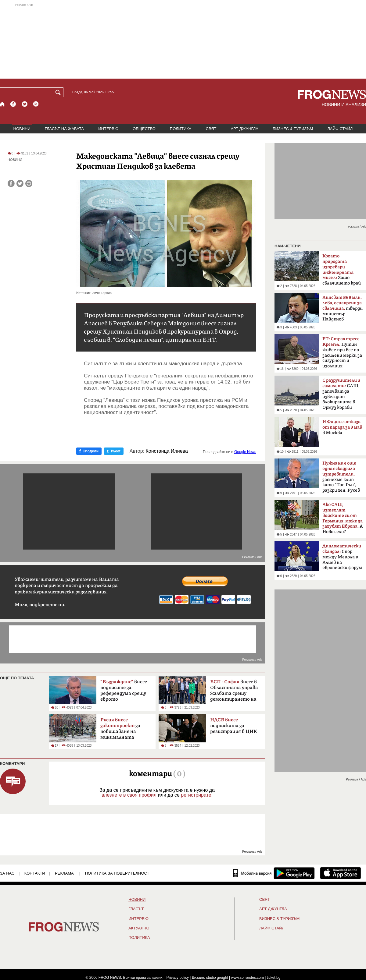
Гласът (136, 909)
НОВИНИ (22, 129)
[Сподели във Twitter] (20, 184)
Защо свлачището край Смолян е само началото (342, 271)
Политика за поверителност (117, 873)
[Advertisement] (183, 41)
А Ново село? (343, 518)
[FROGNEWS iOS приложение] (341, 873)
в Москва (342, 427)
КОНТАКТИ (35, 873)
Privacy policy (178, 978)
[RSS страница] (36, 104)
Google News (245, 452)
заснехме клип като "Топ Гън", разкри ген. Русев (341, 477)
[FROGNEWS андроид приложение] (294, 873)
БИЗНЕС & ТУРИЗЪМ (293, 129)
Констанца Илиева (167, 451)
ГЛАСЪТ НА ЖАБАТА (64, 129)
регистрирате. (197, 795)
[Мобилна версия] (252, 873)
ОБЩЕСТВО (144, 129)
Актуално (139, 928)
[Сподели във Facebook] (11, 184)
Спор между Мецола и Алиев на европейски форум (342, 557)
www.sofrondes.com (248, 978)
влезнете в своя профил (129, 795)
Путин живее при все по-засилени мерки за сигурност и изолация (342, 352)
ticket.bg (274, 978)
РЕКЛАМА (64, 873)
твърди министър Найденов (343, 308)
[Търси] (59, 92)
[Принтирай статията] (29, 184)
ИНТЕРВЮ (108, 129)
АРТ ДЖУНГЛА (244, 129)
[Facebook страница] (13, 104)
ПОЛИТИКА (181, 129)
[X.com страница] (25, 104)
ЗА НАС (7, 873)
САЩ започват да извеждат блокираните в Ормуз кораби (341, 394)
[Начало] (3, 104)
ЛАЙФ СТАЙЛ (340, 129)
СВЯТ (211, 129)
